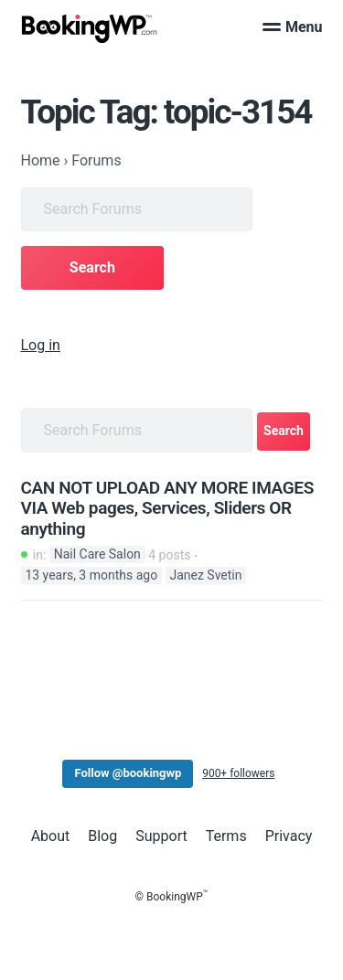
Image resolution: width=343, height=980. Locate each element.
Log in (41, 345)
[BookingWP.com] (90, 29)
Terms (226, 836)
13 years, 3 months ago (91, 575)
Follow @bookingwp (128, 773)
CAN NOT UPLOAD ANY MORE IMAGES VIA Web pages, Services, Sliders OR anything (167, 509)
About (51, 836)
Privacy (289, 836)
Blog (102, 836)
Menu (293, 27)
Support (161, 836)
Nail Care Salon (97, 555)
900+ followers (238, 773)
